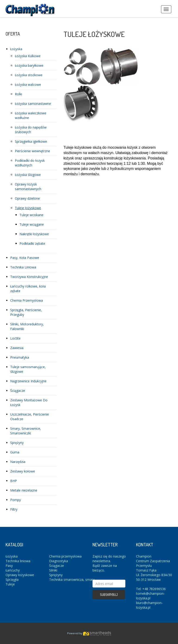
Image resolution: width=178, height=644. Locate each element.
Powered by (89, 633)
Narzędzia (18, 462)
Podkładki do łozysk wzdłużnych (30, 163)
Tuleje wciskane (31, 215)
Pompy (16, 500)
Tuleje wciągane (32, 224)
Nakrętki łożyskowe (34, 234)
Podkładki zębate (32, 243)
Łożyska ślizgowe (28, 175)
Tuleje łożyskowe (28, 208)
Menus (166, 9)
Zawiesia (17, 348)
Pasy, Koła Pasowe (25, 258)
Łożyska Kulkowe (28, 56)
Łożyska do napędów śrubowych (31, 130)
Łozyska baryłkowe (29, 65)
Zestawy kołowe (23, 471)
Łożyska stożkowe (29, 75)
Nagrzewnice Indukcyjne (28, 381)
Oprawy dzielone (27, 198)
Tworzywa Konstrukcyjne (29, 277)
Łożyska (16, 49)
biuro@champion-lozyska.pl (149, 605)
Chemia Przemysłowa (27, 300)
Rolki (18, 94)
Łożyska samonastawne (33, 104)
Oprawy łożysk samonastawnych (28, 187)
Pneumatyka (20, 357)
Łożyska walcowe (28, 84)
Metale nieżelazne (24, 490)
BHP (14, 481)
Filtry (14, 509)
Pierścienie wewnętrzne (32, 151)
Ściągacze (18, 391)
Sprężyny (17, 443)
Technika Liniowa (23, 267)
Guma (15, 452)
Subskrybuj (109, 595)
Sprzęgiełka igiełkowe (31, 141)
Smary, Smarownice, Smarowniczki (26, 431)
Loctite (15, 338)
